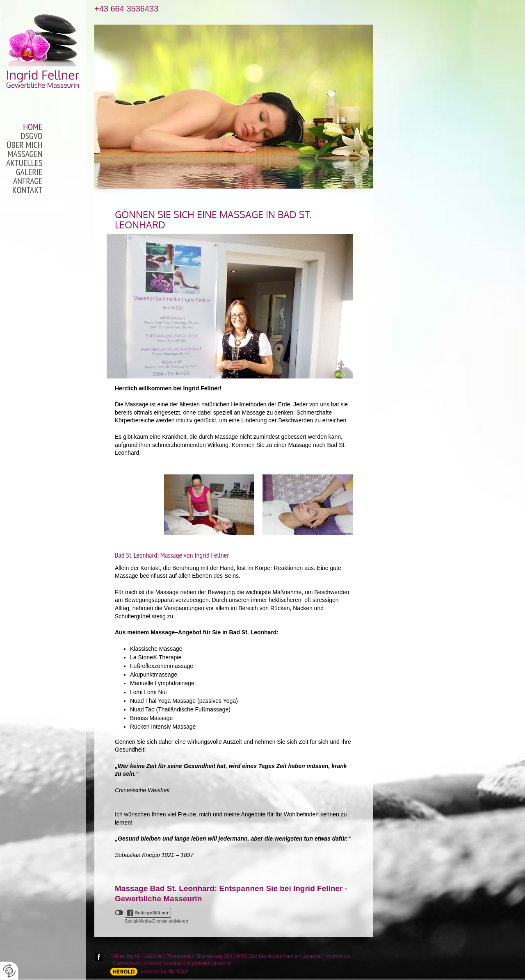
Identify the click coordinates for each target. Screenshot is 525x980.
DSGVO (32, 136)
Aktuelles (24, 163)
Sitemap (153, 964)
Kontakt (27, 190)
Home (33, 127)
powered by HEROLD (164, 971)
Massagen (25, 154)
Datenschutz (127, 964)
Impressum (338, 957)
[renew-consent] (9, 971)
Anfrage (28, 181)
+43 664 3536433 (126, 9)
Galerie (29, 172)
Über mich (25, 145)
